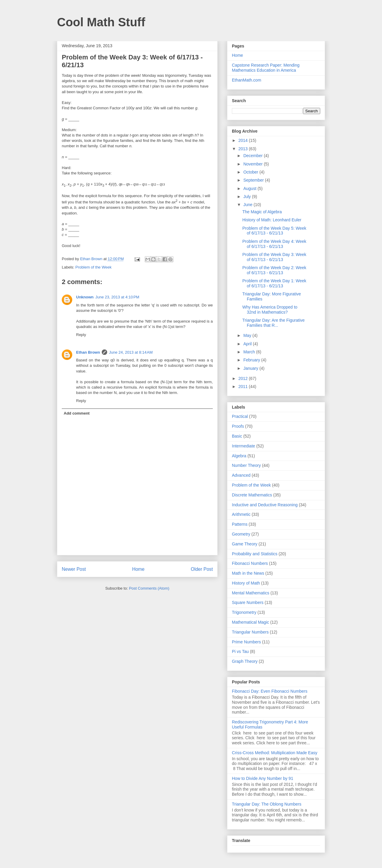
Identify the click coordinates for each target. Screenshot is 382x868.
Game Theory (245, 544)
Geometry (241, 534)
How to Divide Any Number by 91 (262, 778)
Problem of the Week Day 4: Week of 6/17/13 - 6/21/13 (274, 244)
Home (138, 569)
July (248, 197)
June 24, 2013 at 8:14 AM (131, 352)
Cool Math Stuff (101, 22)
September (254, 180)
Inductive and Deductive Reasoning (265, 505)
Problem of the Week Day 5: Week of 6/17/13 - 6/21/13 (274, 231)
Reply (81, 335)
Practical (240, 416)
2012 (244, 378)
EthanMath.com (247, 80)
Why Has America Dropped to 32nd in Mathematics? (270, 310)
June (248, 205)
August (250, 188)
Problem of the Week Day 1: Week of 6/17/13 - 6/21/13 (274, 283)
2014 (244, 140)
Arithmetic (241, 514)
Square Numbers (248, 602)
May (248, 335)
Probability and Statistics (255, 554)
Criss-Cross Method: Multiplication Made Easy (275, 753)
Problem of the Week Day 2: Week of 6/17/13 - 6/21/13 (274, 270)
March (250, 352)
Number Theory (246, 465)
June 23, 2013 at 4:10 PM (117, 297)
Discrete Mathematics (252, 495)
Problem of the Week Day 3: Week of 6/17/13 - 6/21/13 (274, 257)
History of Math (246, 583)
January (251, 368)
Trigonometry (244, 612)
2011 (244, 387)
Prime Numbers (246, 642)
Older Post (202, 569)
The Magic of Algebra (262, 212)
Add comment (77, 413)
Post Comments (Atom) (149, 588)
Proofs (238, 426)
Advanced (241, 475)
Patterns (240, 524)
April (248, 344)
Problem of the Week (94, 267)
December (253, 156)
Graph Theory (245, 661)
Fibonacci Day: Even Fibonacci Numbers (270, 691)
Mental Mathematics (251, 593)
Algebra (239, 456)
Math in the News (248, 573)
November (253, 164)
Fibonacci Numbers (250, 563)
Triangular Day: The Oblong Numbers (267, 804)
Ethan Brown (88, 352)
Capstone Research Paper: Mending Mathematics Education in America (266, 68)
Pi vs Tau (240, 651)
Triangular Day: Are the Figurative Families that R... (274, 323)
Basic (237, 436)
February (252, 360)
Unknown (85, 297)
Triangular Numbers (250, 632)
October (251, 172)
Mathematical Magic (251, 622)
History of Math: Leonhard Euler (272, 220)
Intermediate (244, 446)
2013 (244, 149)
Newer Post (74, 569)
